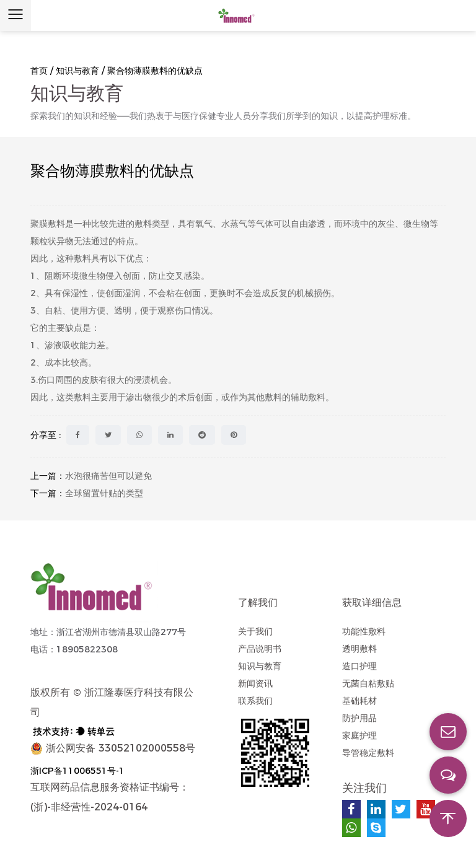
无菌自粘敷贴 (368, 683)
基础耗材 (359, 701)
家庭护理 (359, 735)
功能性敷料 (364, 631)
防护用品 (359, 718)
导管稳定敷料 (368, 753)
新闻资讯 (255, 683)
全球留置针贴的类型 (104, 493)
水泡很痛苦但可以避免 (108, 476)
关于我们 (255, 631)
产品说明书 (260, 649)
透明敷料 (359, 649)
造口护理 (359, 666)
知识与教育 (77, 71)
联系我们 (255, 701)
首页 (39, 71)
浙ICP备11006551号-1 (77, 771)
